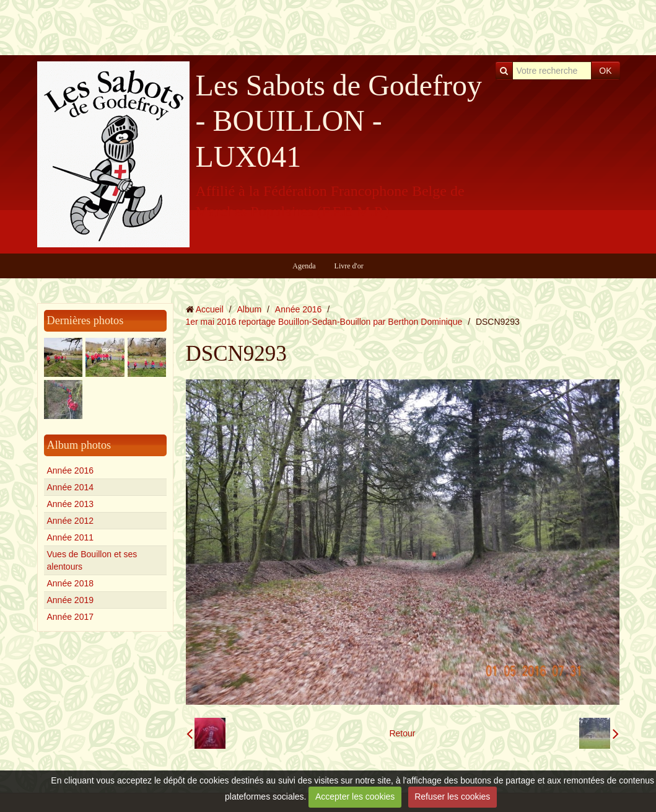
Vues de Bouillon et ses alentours (92, 560)
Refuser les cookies (452, 797)
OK (605, 71)
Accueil (210, 309)
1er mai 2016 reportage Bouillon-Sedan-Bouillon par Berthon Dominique (324, 322)
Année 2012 (71, 521)
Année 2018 (71, 583)
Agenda (304, 266)
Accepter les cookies (355, 797)
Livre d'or (349, 266)
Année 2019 (71, 600)
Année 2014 (71, 487)
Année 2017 (71, 617)
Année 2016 (71, 470)
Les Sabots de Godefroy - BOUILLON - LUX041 (339, 121)
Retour (402, 733)
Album (249, 309)
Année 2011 (71, 537)
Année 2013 (71, 504)
